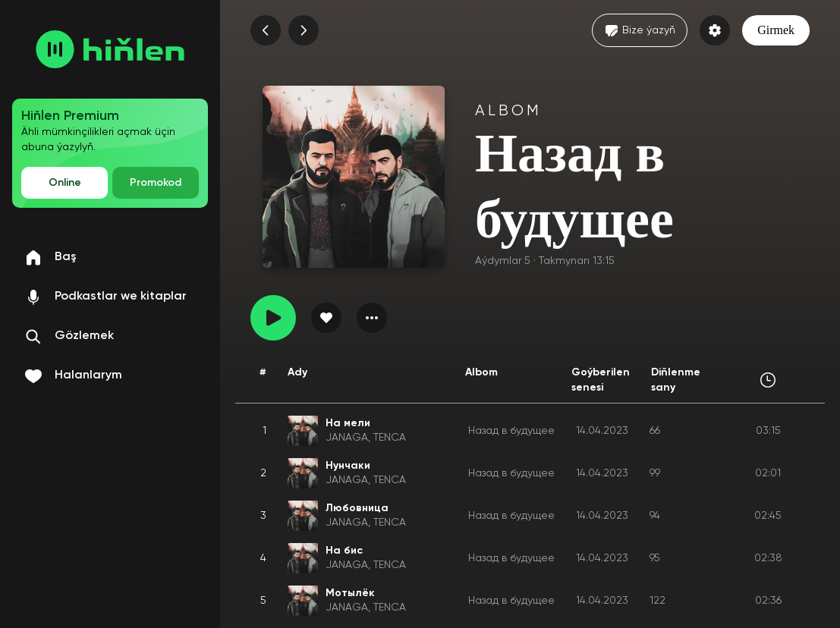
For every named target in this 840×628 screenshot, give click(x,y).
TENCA (390, 438)
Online (65, 183)
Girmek (776, 30)
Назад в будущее (511, 431)
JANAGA (347, 438)
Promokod (156, 183)
